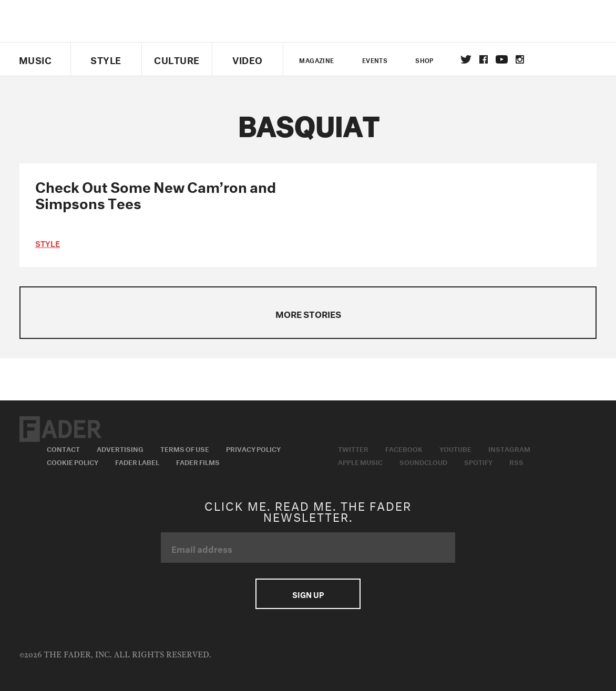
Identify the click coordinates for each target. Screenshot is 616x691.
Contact (63, 448)
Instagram (509, 448)
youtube (502, 59)
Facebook (404, 448)
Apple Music (360, 461)
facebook (484, 59)
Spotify (478, 461)
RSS (516, 461)
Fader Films (198, 461)
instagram (520, 59)
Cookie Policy (73, 461)
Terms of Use (185, 448)
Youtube (455, 448)
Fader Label (137, 461)
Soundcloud (423, 461)
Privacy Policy (253, 448)
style (48, 243)
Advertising (120, 448)
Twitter (466, 59)
